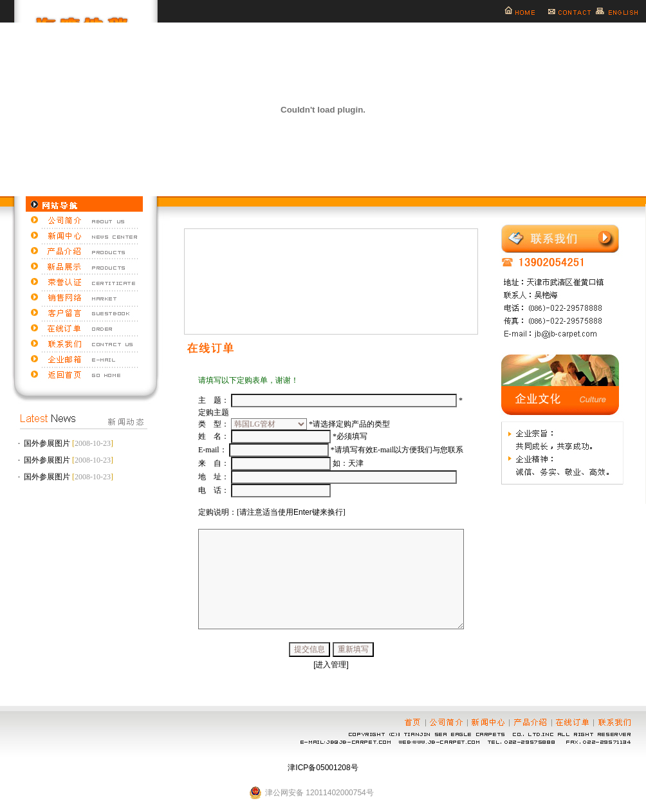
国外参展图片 (47, 443)
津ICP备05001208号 (323, 768)
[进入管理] (331, 665)
